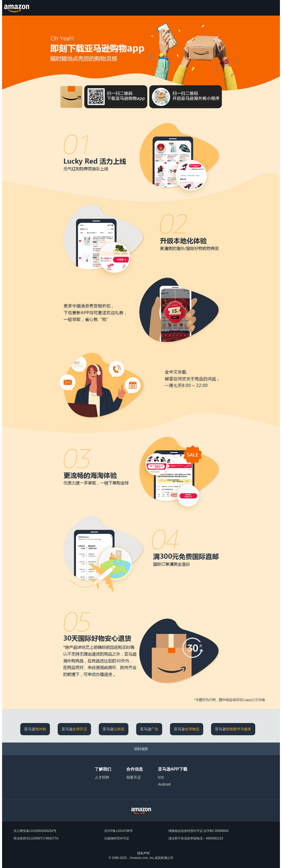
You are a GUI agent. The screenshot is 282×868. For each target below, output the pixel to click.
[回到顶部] (141, 749)
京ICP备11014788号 (118, 831)
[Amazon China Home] (141, 811)
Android (164, 784)
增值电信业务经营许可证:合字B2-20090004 (198, 831)
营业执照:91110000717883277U (36, 838)
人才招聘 (102, 777)
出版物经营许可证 (117, 838)
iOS (161, 777)
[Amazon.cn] (17, 8)
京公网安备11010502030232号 (35, 831)
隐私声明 (143, 853)
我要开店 (134, 777)
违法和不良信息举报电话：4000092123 (196, 838)
